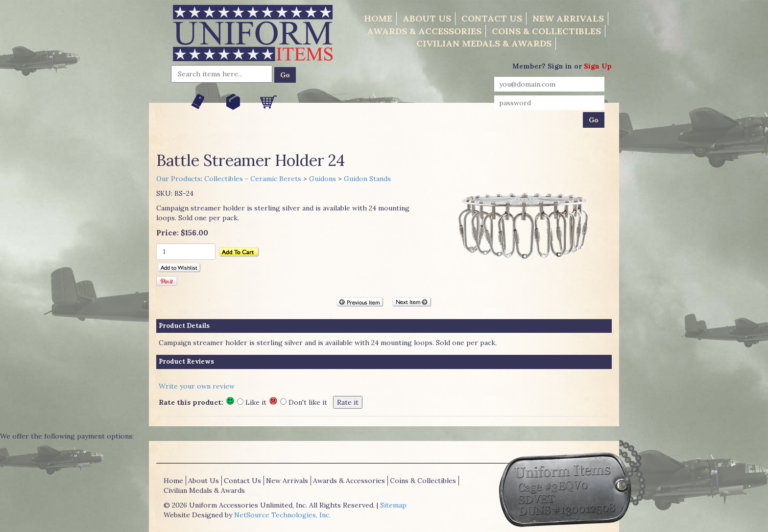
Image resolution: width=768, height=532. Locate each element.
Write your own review (197, 386)
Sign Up (598, 66)
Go (285, 75)
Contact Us (492, 18)
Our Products (179, 179)
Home (378, 18)
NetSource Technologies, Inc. (282, 515)
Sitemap (393, 505)
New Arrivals (568, 18)
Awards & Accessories (424, 31)
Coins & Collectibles (546, 31)
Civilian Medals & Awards (484, 43)
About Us (427, 18)
